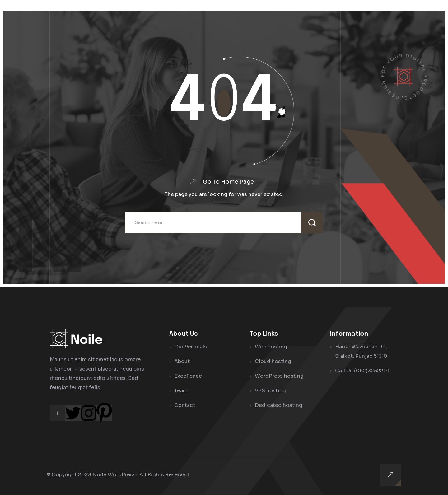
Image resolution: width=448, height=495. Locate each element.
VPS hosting (270, 391)
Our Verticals (191, 347)
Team (181, 391)
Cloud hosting (273, 361)
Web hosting (271, 347)
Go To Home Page (228, 182)
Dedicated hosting (279, 405)
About (182, 361)
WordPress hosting (279, 376)
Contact (185, 405)
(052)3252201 (371, 371)
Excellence (188, 376)
